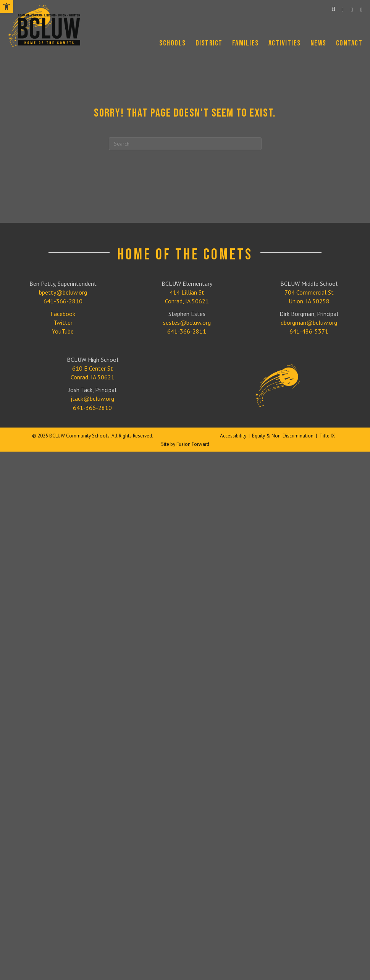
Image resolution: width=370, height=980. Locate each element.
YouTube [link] (63, 331)
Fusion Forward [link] (193, 444)
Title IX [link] (327, 436)
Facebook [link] (63, 314)
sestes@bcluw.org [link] (187, 322)
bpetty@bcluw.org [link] (63, 292)
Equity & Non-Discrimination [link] (283, 436)
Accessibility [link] (233, 436)
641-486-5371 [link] (309, 331)
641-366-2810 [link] (63, 301)
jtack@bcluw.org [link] (92, 398)
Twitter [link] (63, 322)
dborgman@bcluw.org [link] (309, 322)
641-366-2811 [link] (187, 331)
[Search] (185, 144)
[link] (6, 6)
